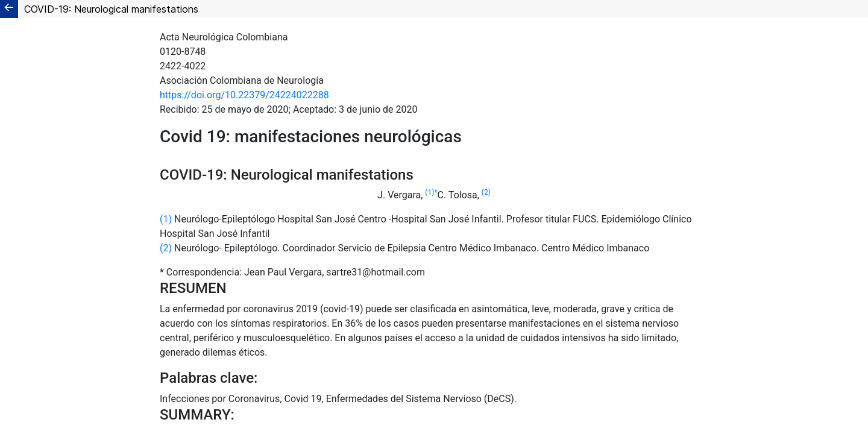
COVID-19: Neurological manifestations (111, 9)
